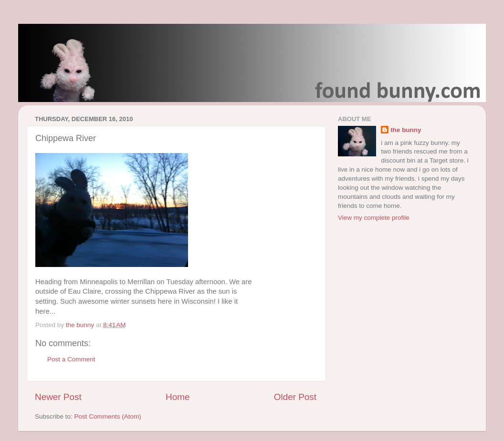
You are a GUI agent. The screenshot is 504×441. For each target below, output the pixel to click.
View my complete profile (374, 218)
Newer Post (58, 397)
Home (178, 397)
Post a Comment (71, 359)
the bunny (406, 130)
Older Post (295, 397)
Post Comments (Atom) (108, 416)
